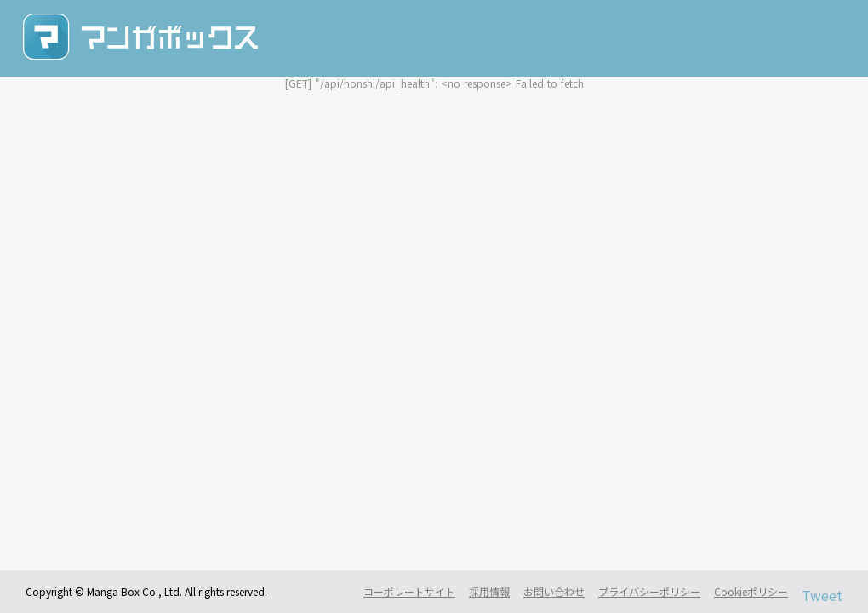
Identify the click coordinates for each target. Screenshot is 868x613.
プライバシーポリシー (649, 592)
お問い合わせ (554, 592)
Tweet (822, 596)
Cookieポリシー (751, 592)
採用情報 (489, 592)
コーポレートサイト (409, 592)
